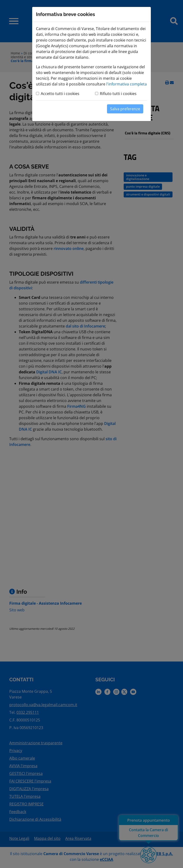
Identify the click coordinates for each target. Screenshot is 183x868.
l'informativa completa (127, 84)
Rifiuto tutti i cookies (118, 94)
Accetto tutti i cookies (60, 94)
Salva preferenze (125, 109)
